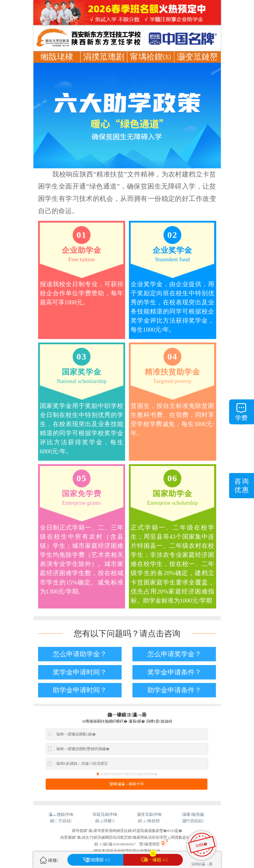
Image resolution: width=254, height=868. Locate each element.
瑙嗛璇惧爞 (193, 814)
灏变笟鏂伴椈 (149, 814)
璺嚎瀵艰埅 (149, 844)
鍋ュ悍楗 (105, 821)
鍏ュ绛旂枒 (149, 821)
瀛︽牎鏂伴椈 (61, 814)
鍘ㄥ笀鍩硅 (61, 821)
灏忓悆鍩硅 (193, 821)
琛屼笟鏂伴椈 (105, 814)
